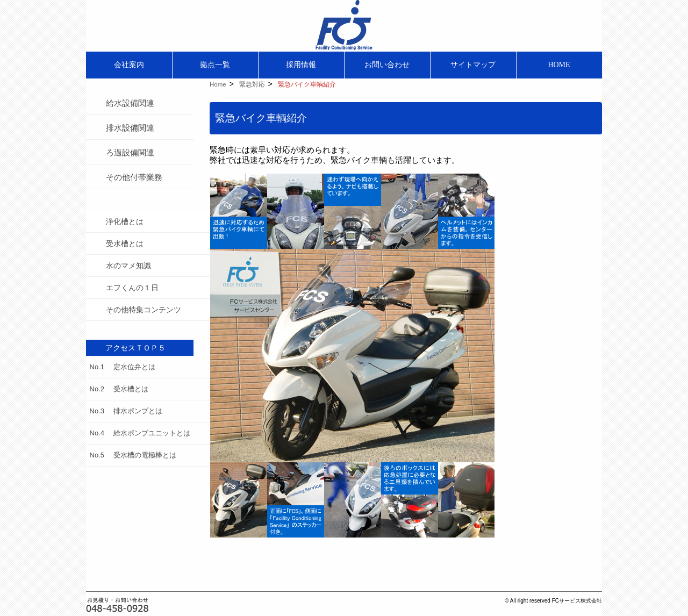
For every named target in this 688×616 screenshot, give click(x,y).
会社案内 (129, 65)
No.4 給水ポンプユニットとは (140, 433)
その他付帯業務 (134, 177)
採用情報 (301, 65)
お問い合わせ (387, 65)
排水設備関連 (130, 128)
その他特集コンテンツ (144, 310)
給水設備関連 (130, 103)
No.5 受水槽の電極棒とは (133, 455)
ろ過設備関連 (130, 152)
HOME (559, 65)
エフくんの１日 (132, 288)
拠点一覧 (215, 65)
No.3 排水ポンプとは (126, 411)
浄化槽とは (125, 221)
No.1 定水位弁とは (123, 367)
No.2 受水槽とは (119, 389)
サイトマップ (473, 65)
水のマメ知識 (128, 266)
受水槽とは (125, 243)
